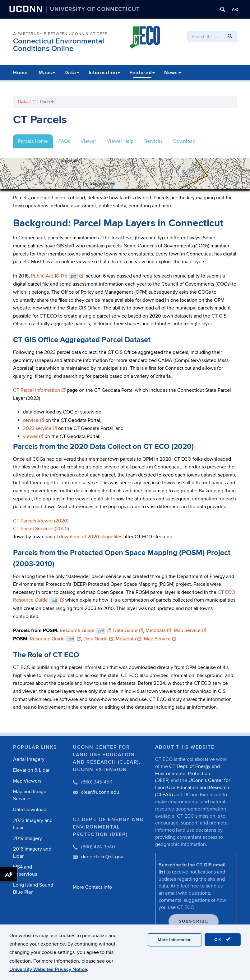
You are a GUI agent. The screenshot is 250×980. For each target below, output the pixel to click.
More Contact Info (92, 887)
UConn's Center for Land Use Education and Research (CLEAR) (193, 788)
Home (20, 73)
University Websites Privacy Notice (48, 969)
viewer (33, 436)
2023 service (40, 428)
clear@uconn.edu (100, 792)
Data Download (30, 810)
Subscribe (194, 921)
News (173, 73)
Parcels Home (33, 141)
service (34, 420)
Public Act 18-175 (57, 276)
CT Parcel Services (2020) (41, 529)
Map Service (190, 630)
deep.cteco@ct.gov (102, 857)
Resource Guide (85, 630)
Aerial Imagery (29, 759)
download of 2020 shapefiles (91, 537)
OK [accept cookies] (223, 939)
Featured (142, 73)
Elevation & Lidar (31, 770)
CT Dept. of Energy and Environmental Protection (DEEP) (187, 774)
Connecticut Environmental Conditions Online (59, 45)
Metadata (158, 630)
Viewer (88, 141)
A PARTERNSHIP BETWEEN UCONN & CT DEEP (60, 34)
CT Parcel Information (39, 390)
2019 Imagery (28, 838)
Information (104, 73)
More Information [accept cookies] (175, 940)
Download (184, 141)
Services (153, 141)
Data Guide (128, 630)
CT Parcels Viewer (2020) (41, 521)
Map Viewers (27, 781)
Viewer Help (120, 141)
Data (72, 73)
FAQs (64, 141)
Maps (47, 73)
